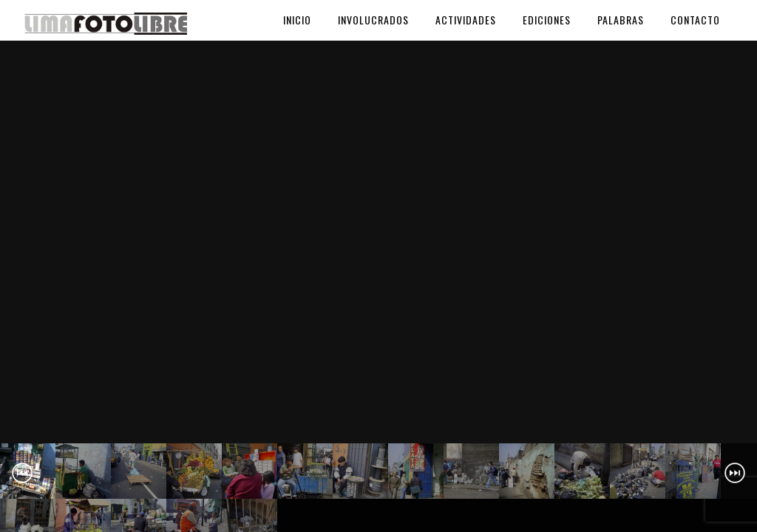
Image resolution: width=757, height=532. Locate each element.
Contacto (695, 20)
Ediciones (547, 20)
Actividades (466, 20)
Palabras (621, 20)
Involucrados (373, 20)
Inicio (297, 20)
